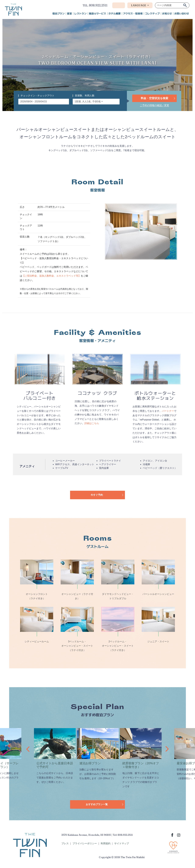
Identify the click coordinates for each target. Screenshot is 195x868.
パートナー (168, 411)
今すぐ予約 (97, 495)
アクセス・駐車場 (133, 14)
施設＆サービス (97, 14)
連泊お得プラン (90, 763)
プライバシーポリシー (85, 843)
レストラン (80, 14)
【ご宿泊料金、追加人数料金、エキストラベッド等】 (51, 276)
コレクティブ (152, 14)
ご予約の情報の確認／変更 (154, 105)
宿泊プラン (58, 14)
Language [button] (139, 5)
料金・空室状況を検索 (154, 98)
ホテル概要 (115, 14)
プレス (65, 843)
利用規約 (106, 843)
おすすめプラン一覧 (97, 804)
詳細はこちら (92, 423)
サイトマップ (122, 843)
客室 (69, 14)
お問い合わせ (182, 14)
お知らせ (167, 14)
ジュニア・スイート (158, 641)
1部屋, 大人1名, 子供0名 (88, 102)
